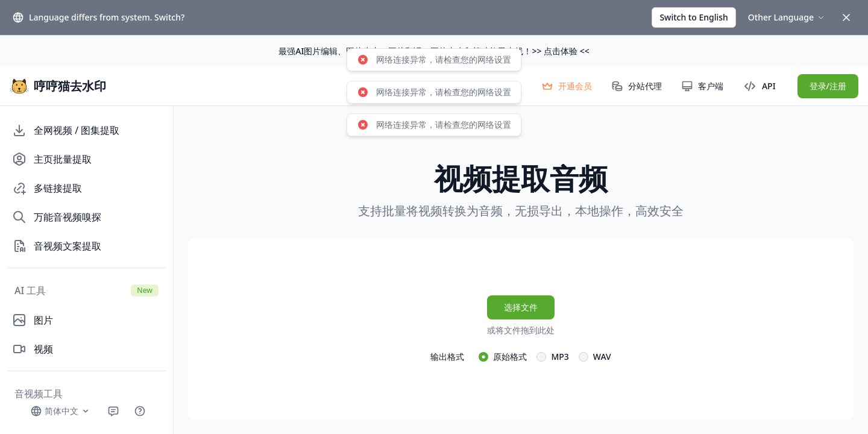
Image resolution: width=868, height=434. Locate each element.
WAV (602, 357)
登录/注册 (828, 86)
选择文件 (521, 307)
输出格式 (447, 357)
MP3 (560, 357)
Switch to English (693, 17)
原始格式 (510, 357)
